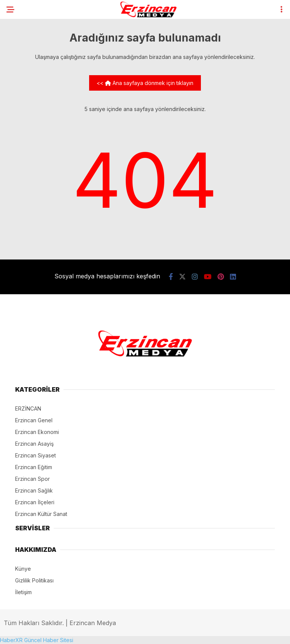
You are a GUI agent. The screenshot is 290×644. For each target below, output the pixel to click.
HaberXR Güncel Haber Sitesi (37, 640)
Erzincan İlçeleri (35, 502)
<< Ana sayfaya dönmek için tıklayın (145, 83)
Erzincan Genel (34, 420)
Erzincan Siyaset (35, 455)
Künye (23, 569)
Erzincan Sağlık (34, 490)
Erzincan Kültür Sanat (41, 514)
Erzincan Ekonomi (37, 432)
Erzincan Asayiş (34, 444)
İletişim (23, 592)
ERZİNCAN (28, 408)
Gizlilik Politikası (34, 580)
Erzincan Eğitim (34, 467)
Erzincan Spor (32, 479)
